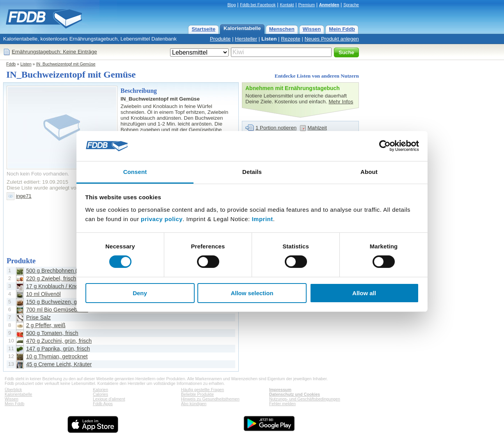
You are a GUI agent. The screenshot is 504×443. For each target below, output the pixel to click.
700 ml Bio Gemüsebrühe (57, 310)
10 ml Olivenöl (43, 294)
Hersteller (246, 39)
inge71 (24, 196)
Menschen (282, 29)
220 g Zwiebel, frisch (51, 278)
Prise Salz (38, 317)
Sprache (351, 5)
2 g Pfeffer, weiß (46, 325)
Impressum (280, 390)
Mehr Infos (341, 102)
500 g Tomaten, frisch (52, 333)
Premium (306, 5)
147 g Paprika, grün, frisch (58, 349)
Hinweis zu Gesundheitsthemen (210, 399)
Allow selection (252, 293)
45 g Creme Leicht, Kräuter (59, 364)
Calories (100, 394)
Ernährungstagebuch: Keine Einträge (54, 52)
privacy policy (162, 219)
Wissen (312, 29)
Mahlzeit (317, 128)
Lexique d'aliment (109, 399)
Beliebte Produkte (197, 394)
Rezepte (291, 39)
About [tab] (369, 172)
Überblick (13, 390)
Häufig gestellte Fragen (202, 390)
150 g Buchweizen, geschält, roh (66, 302)
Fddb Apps (103, 404)
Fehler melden (282, 404)
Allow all (364, 293)
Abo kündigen (194, 404)
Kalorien (100, 390)
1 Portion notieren (276, 128)
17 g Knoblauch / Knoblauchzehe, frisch (74, 286)
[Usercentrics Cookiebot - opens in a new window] (385, 146)
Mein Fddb (342, 29)
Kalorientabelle (242, 28)
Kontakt (287, 5)
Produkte (220, 39)
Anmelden (329, 5)
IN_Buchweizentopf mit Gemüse (66, 64)
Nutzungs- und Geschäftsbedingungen (305, 399)
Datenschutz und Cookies (295, 394)
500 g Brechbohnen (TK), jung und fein (73, 271)
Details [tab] (252, 172)
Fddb (11, 64)
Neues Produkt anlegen (332, 39)
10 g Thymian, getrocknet (57, 356)
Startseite (203, 29)
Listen (269, 39)
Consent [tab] (135, 172)
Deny (140, 293)
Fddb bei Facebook (258, 5)
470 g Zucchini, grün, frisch (59, 341)
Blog (232, 5)
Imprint (262, 219)
